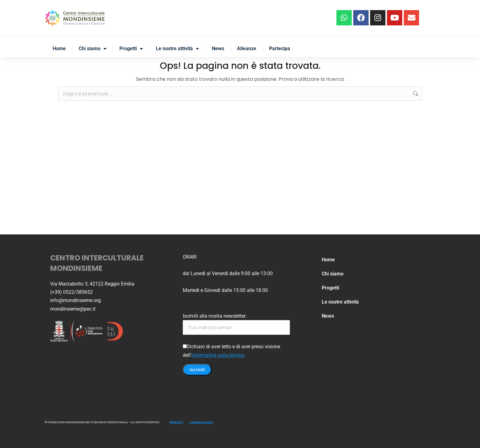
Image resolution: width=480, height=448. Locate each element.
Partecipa (280, 49)
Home (59, 49)
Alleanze (247, 49)
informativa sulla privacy (218, 355)
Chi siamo (93, 49)
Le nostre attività (177, 49)
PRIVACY (176, 422)
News (218, 49)
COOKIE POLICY (201, 422)
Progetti (131, 49)
